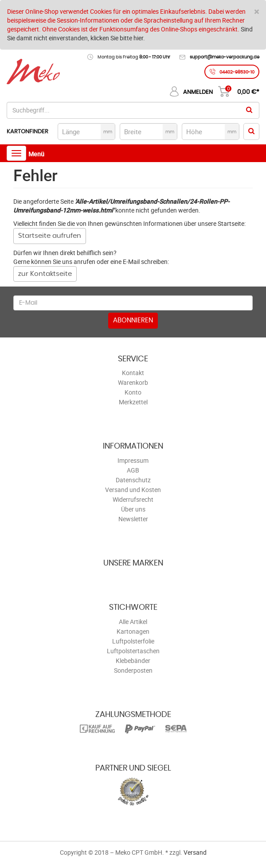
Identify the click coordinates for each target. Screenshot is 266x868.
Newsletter (133, 519)
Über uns (133, 509)
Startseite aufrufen (50, 236)
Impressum (133, 460)
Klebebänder (133, 661)
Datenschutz (133, 480)
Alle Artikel (133, 622)
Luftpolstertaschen (133, 651)
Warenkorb (133, 382)
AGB (133, 470)
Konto (133, 392)
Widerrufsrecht (133, 499)
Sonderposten (133, 670)
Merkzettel (133, 402)
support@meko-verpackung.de (225, 57)
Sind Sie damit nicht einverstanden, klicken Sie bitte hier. (130, 33)
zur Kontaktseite (45, 274)
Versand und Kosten (133, 490)
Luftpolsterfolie (133, 641)
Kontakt (133, 373)
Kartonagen (133, 631)
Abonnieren (133, 320)
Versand (195, 852)
